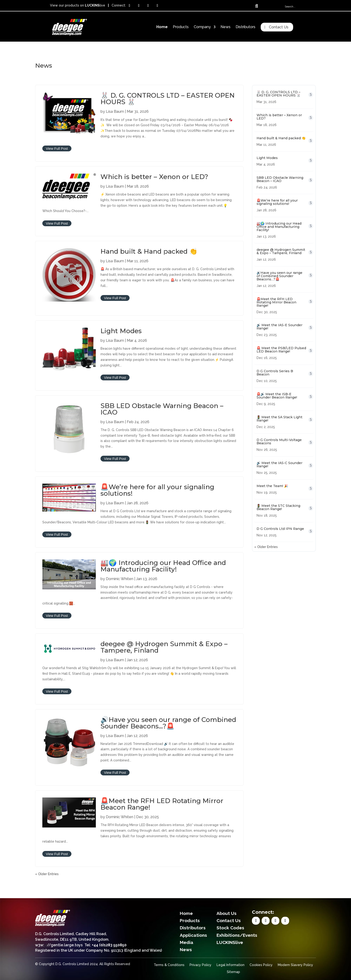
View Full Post (57, 148)
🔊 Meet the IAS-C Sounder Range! (279, 465)
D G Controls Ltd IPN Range (280, 529)
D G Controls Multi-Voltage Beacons (279, 442)
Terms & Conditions (169, 965)
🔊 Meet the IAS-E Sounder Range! (279, 327)
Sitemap (233, 972)
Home (162, 27)
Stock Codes (230, 928)
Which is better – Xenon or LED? (154, 177)
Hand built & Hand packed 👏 (149, 251)
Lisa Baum (115, 111)
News (226, 27)
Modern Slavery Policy (295, 965)
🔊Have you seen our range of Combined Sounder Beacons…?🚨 (168, 723)
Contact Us (279, 27)
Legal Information (231, 965)
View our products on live (78, 5)
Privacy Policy (201, 965)
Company (202, 27)
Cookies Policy (261, 965)
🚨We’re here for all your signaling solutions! (157, 490)
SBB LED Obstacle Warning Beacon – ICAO (162, 409)
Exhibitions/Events (237, 935)
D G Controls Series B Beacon (275, 373)
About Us (227, 913)
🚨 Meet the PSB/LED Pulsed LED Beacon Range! (281, 350)
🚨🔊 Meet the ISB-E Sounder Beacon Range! (277, 396)
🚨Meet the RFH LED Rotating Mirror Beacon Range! (162, 804)
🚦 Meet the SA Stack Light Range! (279, 419)
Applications (193, 935)
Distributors (246, 27)
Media (187, 942)
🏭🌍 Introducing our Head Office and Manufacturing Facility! (163, 566)
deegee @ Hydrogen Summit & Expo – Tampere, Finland (164, 647)
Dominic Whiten (120, 579)
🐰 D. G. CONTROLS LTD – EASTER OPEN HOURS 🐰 (168, 99)
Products (181, 27)
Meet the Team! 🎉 (272, 486)
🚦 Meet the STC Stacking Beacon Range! (278, 507)
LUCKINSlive (230, 942)
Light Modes (121, 331)
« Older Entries (47, 874)
